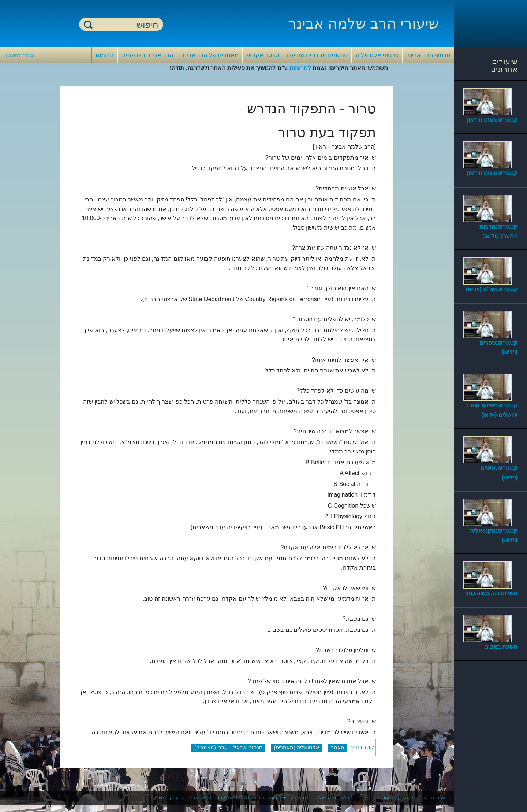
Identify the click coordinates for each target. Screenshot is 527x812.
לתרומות (300, 68)
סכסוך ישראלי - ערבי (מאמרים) (228, 748)
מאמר (338, 748)
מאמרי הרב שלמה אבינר (212, 798)
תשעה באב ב (501, 647)
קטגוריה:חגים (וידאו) (492, 120)
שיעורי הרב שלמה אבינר (363, 23)
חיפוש (88, 24)
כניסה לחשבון (20, 55)
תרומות (105, 55)
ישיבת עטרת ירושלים (267, 798)
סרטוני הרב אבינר (428, 55)
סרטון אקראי (263, 55)
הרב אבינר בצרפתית (147, 55)
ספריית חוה (433, 798)
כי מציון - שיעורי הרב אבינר (386, 798)
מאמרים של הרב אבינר (210, 55)
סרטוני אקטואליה (377, 55)
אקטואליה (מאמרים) (297, 748)
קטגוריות (363, 747)
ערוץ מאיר (168, 798)
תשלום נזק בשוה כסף (491, 593)
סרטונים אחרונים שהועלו (317, 55)
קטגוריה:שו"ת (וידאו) (492, 289)
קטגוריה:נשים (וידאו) (492, 173)
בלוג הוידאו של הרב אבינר (323, 798)
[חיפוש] (126, 25)
